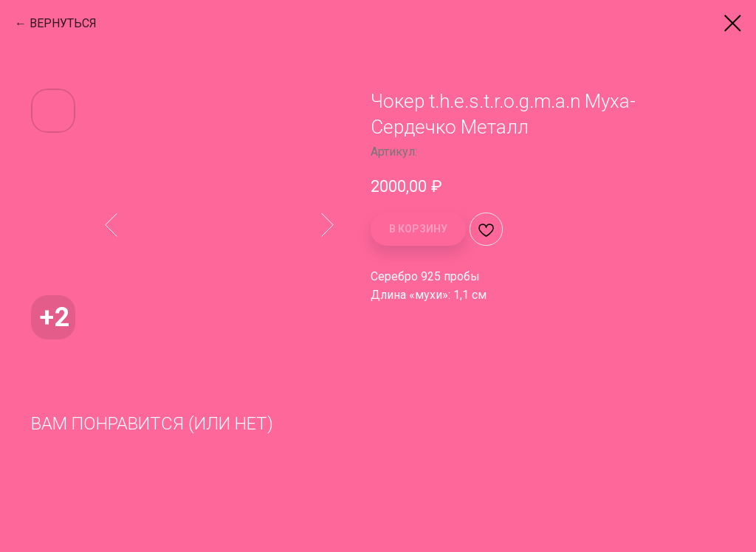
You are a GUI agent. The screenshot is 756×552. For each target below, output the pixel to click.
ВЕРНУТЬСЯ (63, 23)
